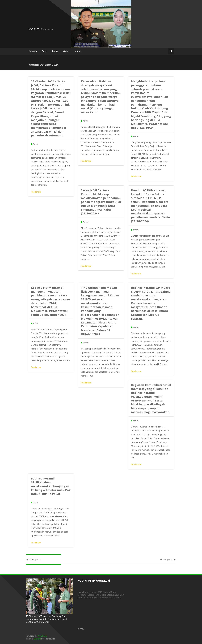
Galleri (66, 51)
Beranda (33, 51)
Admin (36, 144)
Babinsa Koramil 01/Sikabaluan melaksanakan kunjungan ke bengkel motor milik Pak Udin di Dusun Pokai (51, 486)
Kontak (78, 51)
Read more (36, 192)
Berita (55, 51)
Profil (44, 51)
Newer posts (168, 560)
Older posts (33, 560)
